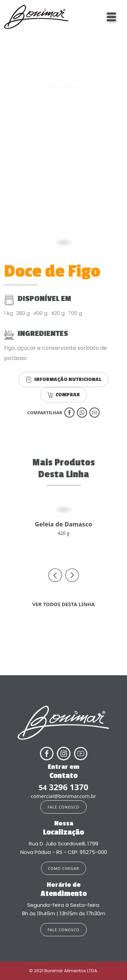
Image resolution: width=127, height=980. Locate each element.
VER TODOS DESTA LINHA (63, 604)
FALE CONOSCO (63, 807)
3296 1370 (63, 787)
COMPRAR (63, 395)
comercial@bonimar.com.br (63, 796)
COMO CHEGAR (64, 868)
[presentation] (55, 575)
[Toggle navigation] (111, 17)
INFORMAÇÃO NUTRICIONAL (63, 379)
